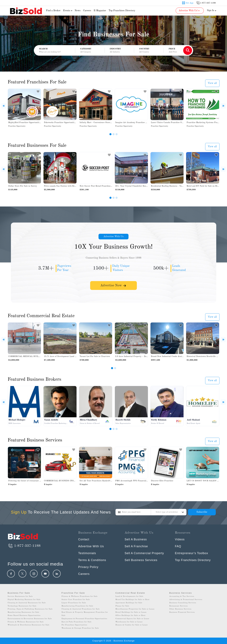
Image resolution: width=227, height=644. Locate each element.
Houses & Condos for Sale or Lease (132, 625)
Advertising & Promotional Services (186, 600)
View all (212, 83)
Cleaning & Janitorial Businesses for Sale (27, 603)
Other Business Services (180, 609)
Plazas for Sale (122, 606)
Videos (180, 539)
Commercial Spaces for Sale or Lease (132, 619)
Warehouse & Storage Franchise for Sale (80, 628)
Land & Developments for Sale (129, 596)
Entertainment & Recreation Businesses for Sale (30, 619)
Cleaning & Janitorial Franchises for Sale (81, 609)
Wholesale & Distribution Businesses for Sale (29, 625)
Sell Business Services (141, 560)
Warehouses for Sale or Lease (129, 622)
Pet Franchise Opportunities (74, 625)
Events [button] (68, 11)
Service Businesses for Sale (20, 596)
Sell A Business (136, 539)
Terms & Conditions (92, 560)
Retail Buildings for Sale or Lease (131, 612)
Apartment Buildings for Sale (129, 603)
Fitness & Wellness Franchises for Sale (80, 596)
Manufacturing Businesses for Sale (24, 612)
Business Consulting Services (183, 603)
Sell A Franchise (136, 546)
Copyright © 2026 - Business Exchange (113, 641)
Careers (87, 11)
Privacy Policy (88, 567)
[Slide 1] (110, 134)
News (78, 11)
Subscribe (202, 512)
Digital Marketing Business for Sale (24, 600)
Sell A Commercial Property (144, 553)
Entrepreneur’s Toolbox (191, 553)
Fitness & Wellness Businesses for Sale (26, 622)
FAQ (178, 546)
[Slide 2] (113, 134)
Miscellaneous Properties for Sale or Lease (135, 609)
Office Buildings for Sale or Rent (131, 616)
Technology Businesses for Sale (22, 606)
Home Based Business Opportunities (24, 616)
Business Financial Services (182, 612)
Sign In (212, 10)
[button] (90, 51)
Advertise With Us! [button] (189, 11)
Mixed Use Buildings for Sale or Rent (133, 600)
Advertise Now (114, 286)
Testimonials (87, 553)
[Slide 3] (117, 134)
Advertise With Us (114, 237)
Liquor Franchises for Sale (74, 603)
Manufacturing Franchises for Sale (77, 606)
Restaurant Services (179, 606)
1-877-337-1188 (24, 546)
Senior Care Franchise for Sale (76, 600)
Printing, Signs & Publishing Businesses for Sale (30, 609)
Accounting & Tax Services (182, 596)
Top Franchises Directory (122, 11)
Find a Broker (53, 11)
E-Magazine (100, 11)
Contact (84, 539)
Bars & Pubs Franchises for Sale (77, 622)
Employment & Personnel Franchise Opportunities (84, 619)
